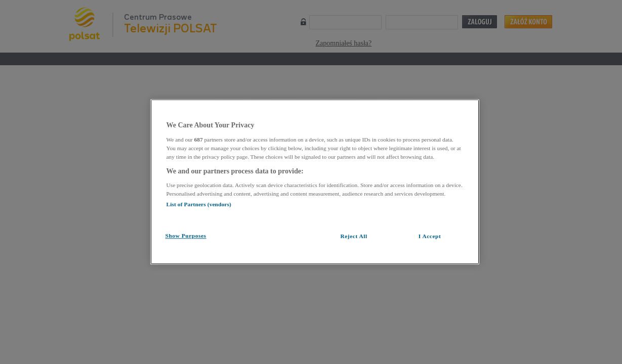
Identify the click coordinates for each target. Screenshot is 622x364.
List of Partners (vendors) (199, 204)
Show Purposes (186, 236)
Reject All (354, 236)
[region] (315, 182)
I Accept (430, 236)
